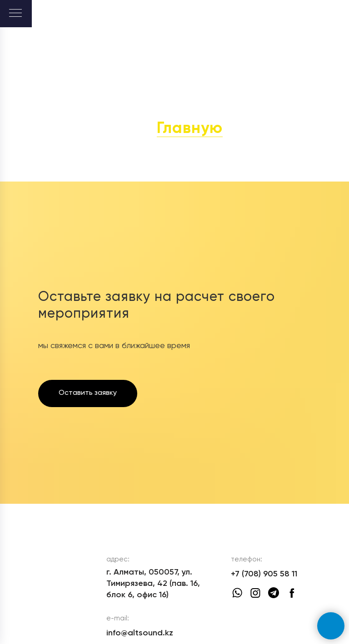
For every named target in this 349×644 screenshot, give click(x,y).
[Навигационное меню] (15, 14)
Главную (190, 129)
